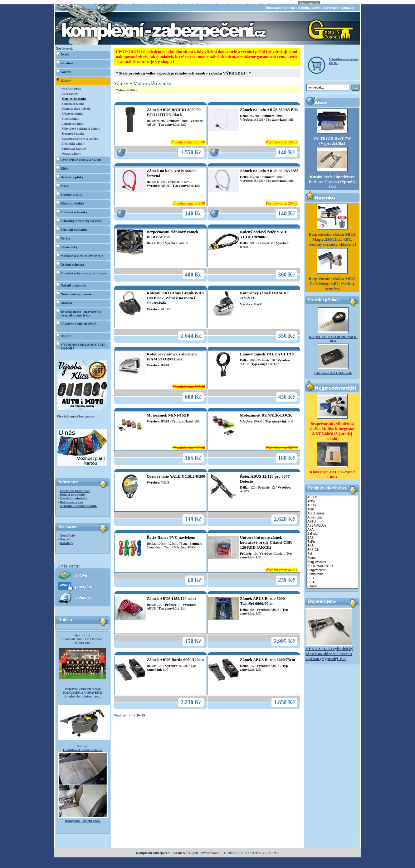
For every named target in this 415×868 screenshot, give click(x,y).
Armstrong (332, 513)
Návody (65, 535)
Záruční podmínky (73, 494)
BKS (332, 541)
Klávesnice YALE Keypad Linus (332, 470)
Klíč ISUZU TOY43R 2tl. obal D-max (333, 334)
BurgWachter (332, 566)
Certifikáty (68, 531)
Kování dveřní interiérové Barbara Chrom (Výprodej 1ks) (332, 177)
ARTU (332, 517)
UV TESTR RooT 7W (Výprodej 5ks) (332, 136)
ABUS (332, 501)
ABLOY (332, 493)
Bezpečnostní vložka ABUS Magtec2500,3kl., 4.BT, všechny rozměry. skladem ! (332, 235)
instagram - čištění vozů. (83, 816)
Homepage (273, 3)
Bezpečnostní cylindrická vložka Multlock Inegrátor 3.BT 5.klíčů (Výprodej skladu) (332, 426)
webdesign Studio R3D (207, 866)
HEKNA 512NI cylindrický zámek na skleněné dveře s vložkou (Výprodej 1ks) (329, 649)
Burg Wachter (332, 558)
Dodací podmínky (73, 490)
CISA (332, 578)
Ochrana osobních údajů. (78, 501)
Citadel (332, 582)
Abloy (332, 497)
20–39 (141, 711)
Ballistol (332, 529)
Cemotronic (332, 570)
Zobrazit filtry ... (128, 86)
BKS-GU (332, 545)
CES (332, 574)
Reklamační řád (71, 498)
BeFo (332, 537)
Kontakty (347, 3)
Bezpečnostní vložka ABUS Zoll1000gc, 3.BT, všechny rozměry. (332, 279)
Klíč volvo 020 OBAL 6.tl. (333, 369)
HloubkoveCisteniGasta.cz (83, 745)
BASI (332, 533)
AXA (332, 525)
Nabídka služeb (309, 3)
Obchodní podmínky (75, 486)
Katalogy (66, 538)
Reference (331, 3)
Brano (332, 554)
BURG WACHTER (332, 562)
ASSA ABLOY (332, 521)
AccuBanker (332, 509)
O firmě (289, 3)
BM (332, 550)
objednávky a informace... (83, 692)
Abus (332, 505)
